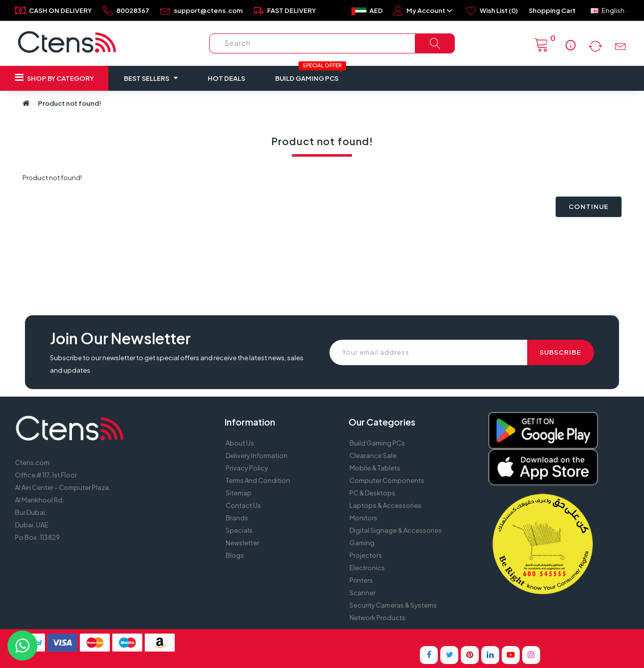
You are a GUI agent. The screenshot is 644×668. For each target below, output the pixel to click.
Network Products (377, 618)
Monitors (363, 518)
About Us (240, 443)
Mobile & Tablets (375, 468)
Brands (237, 518)
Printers (361, 580)
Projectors (366, 555)
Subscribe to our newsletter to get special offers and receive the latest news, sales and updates (177, 364)
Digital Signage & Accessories (396, 530)
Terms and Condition (258, 480)
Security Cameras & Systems (393, 605)
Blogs (235, 555)
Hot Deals (226, 78)
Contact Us (243, 505)
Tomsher (402, 638)
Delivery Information (257, 455)
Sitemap (239, 493)
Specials (239, 530)
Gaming (362, 543)
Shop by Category (54, 77)
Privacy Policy (247, 468)
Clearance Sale (373, 455)
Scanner (362, 593)
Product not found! (70, 103)
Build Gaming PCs (311, 74)
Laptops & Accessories (385, 505)
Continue (589, 207)
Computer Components (387, 480)
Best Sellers (151, 78)
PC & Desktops (372, 493)
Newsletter (242, 543)
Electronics (367, 568)
